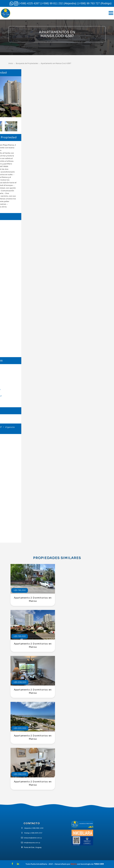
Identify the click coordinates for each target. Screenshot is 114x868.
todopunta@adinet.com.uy (33, 838)
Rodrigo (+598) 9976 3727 (33, 833)
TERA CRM (99, 864)
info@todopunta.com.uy (32, 843)
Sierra (74, 864)
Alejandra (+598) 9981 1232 (34, 828)
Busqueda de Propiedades (28, 63)
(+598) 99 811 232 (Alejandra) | (59, 3)
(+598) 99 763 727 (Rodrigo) (95, 3)
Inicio (11, 63)
